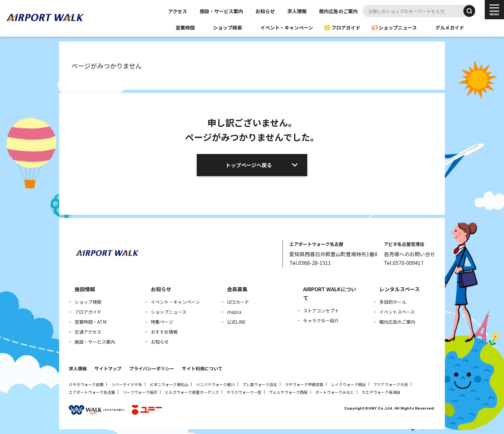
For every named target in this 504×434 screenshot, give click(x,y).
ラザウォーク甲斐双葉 (304, 384)
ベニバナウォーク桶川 (215, 384)
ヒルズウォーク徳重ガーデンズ (192, 392)
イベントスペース (397, 312)
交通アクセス (88, 332)
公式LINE (236, 322)
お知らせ (265, 11)
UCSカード (238, 302)
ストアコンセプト (321, 311)
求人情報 (297, 11)
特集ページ (162, 322)
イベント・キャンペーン (287, 27)
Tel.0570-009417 (404, 263)
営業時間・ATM (90, 322)
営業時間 (185, 27)
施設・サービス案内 (221, 11)
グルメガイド (450, 27)
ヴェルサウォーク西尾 (288, 392)
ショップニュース (398, 27)
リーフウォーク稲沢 (140, 392)
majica (234, 312)
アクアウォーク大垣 (391, 384)
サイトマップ (108, 368)
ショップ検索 (228, 27)
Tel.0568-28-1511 (310, 263)
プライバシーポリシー (152, 368)
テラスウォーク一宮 (244, 392)
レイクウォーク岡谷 (348, 384)
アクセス (178, 11)
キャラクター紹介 (321, 321)
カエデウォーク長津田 (381, 392)
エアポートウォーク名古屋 (92, 392)
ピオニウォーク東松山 (169, 384)
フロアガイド (346, 27)
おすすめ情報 (164, 332)
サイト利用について (202, 368)
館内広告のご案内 (338, 11)
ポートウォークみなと (335, 392)
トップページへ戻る (249, 165)
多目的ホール (393, 302)
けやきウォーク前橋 (86, 384)
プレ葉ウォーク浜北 (260, 384)
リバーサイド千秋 (127, 384)
